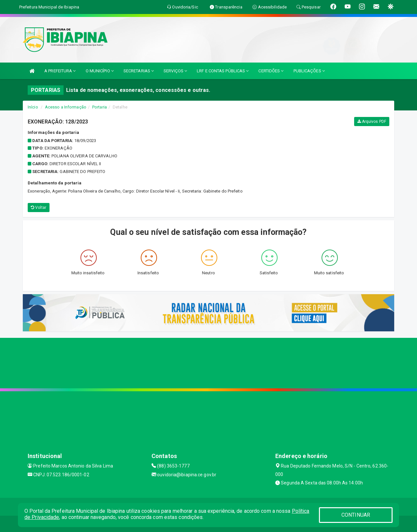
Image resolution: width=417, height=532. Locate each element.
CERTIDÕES (271, 71)
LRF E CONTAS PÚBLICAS (223, 71)
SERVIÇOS (175, 71)
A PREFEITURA (60, 71)
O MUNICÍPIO (100, 71)
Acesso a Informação (66, 107)
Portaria (100, 107)
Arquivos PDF (372, 122)
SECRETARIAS (139, 71)
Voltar (39, 208)
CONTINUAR (356, 515)
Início (33, 107)
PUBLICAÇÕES (309, 71)
